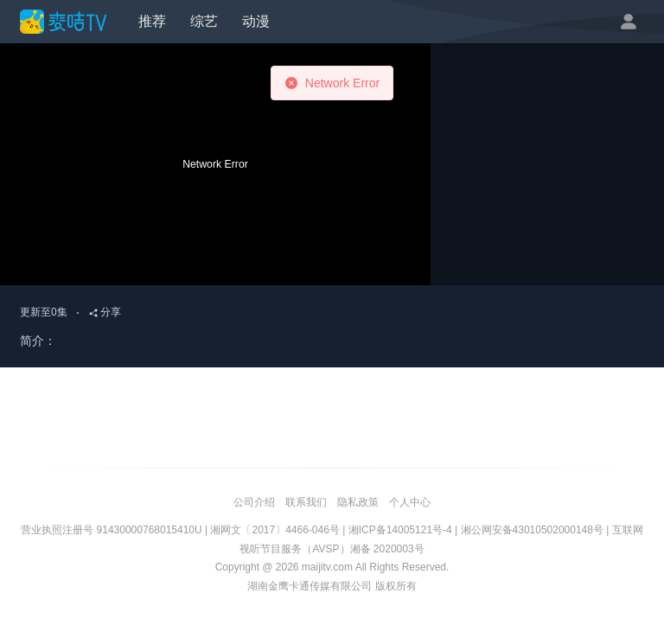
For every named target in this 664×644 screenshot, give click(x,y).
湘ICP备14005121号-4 (400, 530)
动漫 (256, 21)
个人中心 (410, 502)
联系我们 (306, 502)
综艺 (204, 21)
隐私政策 (358, 502)
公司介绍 (254, 502)
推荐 (152, 21)
